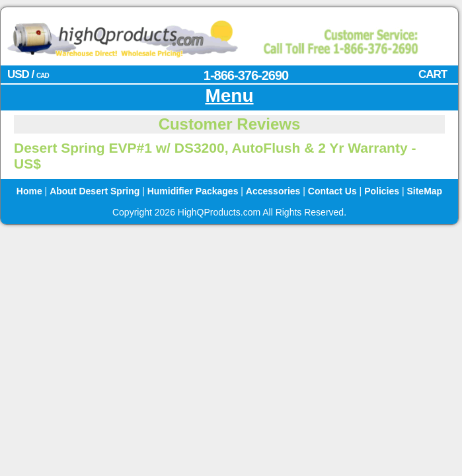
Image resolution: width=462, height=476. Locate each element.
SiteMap (424, 191)
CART (433, 74)
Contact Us (332, 191)
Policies (382, 191)
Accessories (273, 191)
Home (29, 191)
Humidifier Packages (193, 191)
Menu (229, 96)
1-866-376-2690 (246, 75)
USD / (28, 74)
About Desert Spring (95, 191)
